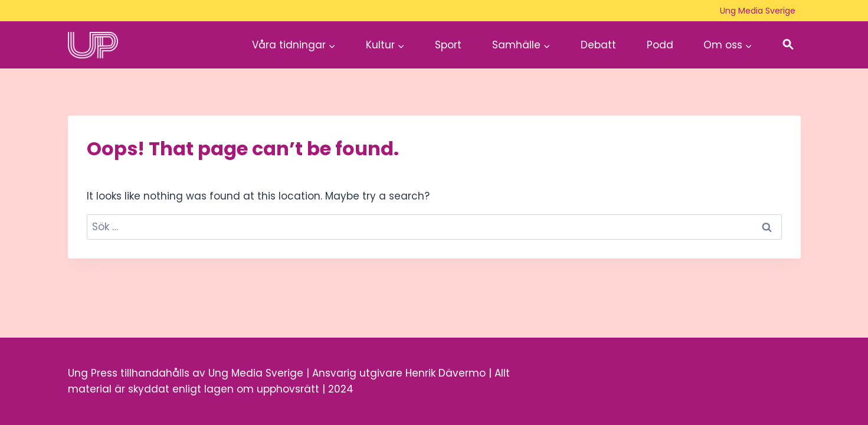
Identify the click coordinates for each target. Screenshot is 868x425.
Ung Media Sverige (758, 11)
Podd (660, 45)
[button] (788, 45)
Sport (448, 45)
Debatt (598, 45)
